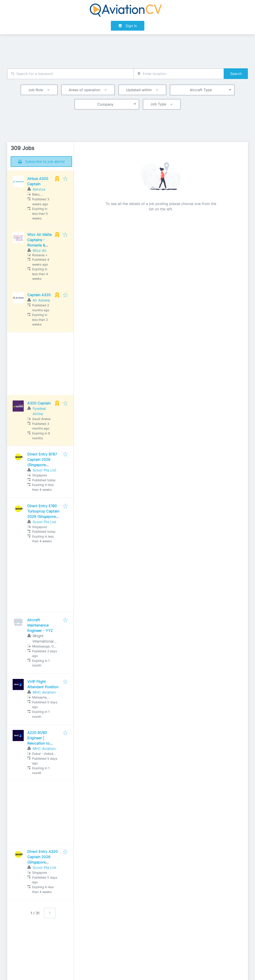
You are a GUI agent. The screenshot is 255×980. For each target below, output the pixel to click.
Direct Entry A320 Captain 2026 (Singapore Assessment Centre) (42, 862)
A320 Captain (39, 403)
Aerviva (39, 189)
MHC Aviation (44, 692)
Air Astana (41, 300)
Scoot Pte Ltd (44, 470)
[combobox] (70, 74)
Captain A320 (39, 295)
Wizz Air (40, 250)
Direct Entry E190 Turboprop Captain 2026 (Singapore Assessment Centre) (43, 517)
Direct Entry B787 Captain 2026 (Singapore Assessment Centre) (42, 465)
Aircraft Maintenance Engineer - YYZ (40, 625)
